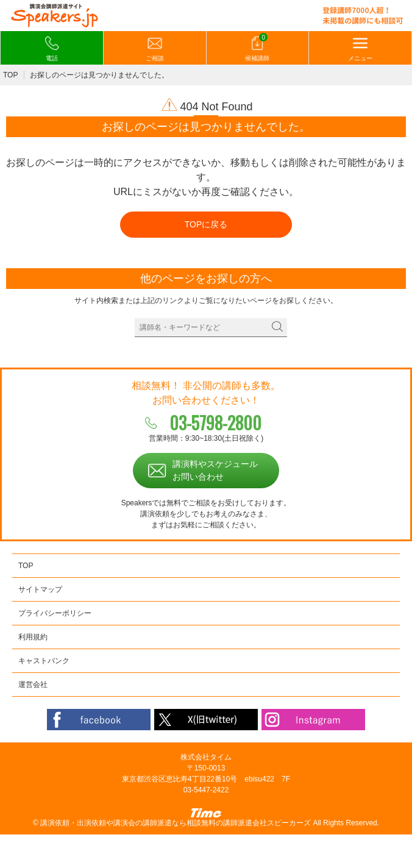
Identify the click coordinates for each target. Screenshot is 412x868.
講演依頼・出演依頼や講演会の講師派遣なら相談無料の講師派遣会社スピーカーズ (176, 823)
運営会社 (33, 685)
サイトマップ (40, 589)
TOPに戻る (206, 224)
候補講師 (257, 48)
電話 (52, 49)
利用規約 (33, 637)
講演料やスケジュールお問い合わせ (215, 470)
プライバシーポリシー (55, 613)
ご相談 (155, 49)
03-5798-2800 (215, 423)
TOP (10, 75)
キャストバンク (44, 661)
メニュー (360, 49)
